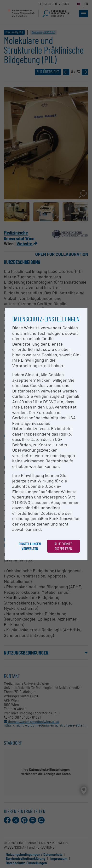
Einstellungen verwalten (30, 546)
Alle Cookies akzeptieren (63, 546)
